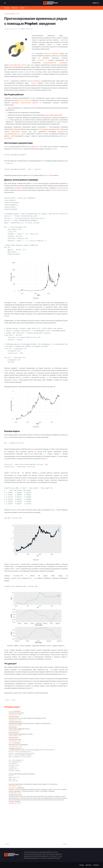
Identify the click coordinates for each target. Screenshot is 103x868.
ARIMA (24, 65)
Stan (19, 134)
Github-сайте (49, 175)
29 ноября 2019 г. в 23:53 (15, 803)
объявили (37, 81)
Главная (7, 8)
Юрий (10, 737)
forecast (40, 60)
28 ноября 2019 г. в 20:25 (15, 786)
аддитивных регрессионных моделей (25, 103)
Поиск (95, 3)
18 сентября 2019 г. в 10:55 (15, 746)
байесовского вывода (19, 131)
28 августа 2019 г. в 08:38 (15, 725)
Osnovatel (11, 711)
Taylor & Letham (24, 100)
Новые (7, 844)
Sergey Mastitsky (13, 788)
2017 (30, 100)
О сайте (22, 8)
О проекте (96, 865)
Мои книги (15, 8)
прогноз (18, 14)
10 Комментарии (28, 29)
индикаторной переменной (53, 115)
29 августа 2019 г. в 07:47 (15, 730)
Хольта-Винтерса (15, 65)
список (33, 449)
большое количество (51, 53)
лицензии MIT (35, 146)
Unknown (11, 743)
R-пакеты (13, 700)
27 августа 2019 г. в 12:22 (15, 720)
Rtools (54, 149)
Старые (65, 844)
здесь (58, 56)
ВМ (10, 727)
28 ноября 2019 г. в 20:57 (15, 793)
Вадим (11, 716)
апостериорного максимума (47, 129)
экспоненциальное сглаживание (56, 63)
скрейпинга (18, 188)
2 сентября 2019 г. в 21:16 (15, 741)
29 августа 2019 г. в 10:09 (15, 736)
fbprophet (8, 138)
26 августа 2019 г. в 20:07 (15, 715)
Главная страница (9, 14)
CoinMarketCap (61, 188)
